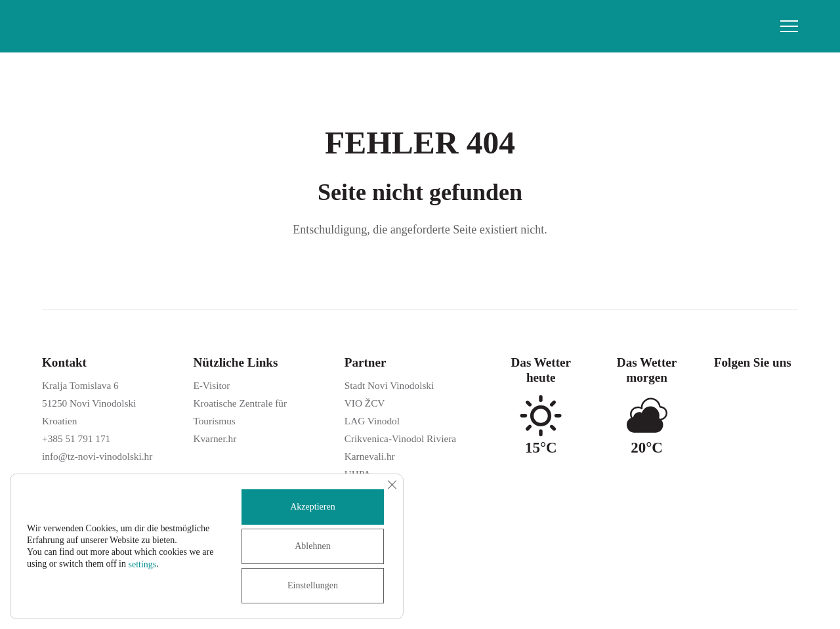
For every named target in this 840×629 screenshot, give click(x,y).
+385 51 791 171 (76, 438)
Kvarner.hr (215, 438)
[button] (789, 26)
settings (143, 564)
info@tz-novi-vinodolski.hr (97, 456)
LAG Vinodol (372, 421)
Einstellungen (313, 585)
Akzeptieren (312, 507)
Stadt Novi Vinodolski (389, 385)
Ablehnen (312, 546)
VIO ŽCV (365, 403)
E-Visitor (211, 385)
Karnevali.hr (370, 456)
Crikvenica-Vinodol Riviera (400, 438)
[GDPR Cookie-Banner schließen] (392, 485)
